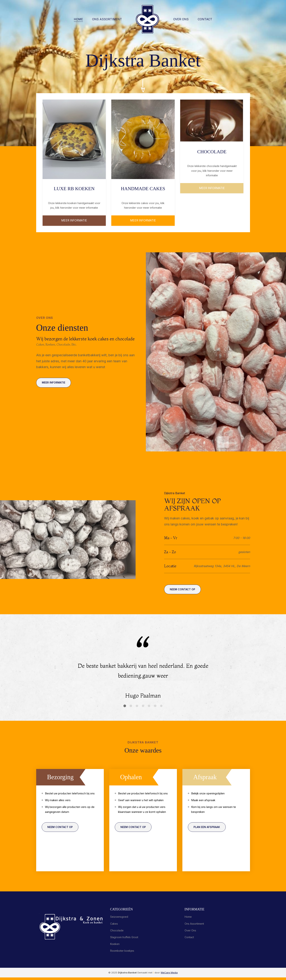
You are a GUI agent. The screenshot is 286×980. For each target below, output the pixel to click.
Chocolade (212, 152)
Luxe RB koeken (74, 188)
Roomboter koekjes (122, 953)
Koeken (115, 946)
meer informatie (74, 221)
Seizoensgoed (119, 919)
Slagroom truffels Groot (124, 940)
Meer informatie (143, 221)
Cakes (114, 926)
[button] (224, 442)
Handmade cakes (143, 188)
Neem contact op (184, 592)
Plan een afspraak (208, 831)
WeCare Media (169, 975)
